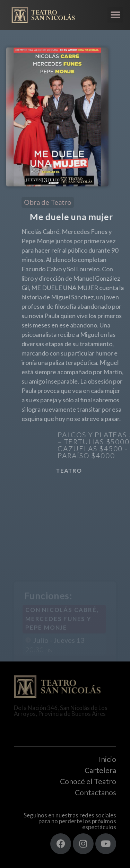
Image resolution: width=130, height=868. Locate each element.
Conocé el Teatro (88, 781)
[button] (115, 15)
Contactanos (96, 792)
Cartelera (100, 770)
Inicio (107, 759)
